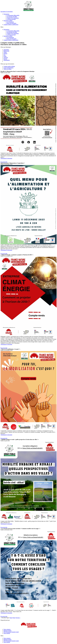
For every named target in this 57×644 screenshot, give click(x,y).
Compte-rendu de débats (9, 66)
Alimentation (7, 60)
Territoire (6, 57)
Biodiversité (6, 51)
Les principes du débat (12, 17)
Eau (4, 55)
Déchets (5, 54)
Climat (5, 52)
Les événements (10, 22)
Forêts (5, 56)
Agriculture (6, 50)
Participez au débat (8, 21)
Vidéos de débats (7, 69)
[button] (7, 12)
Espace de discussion (11, 23)
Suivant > (18, 618)
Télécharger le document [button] (6, 158)
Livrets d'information (8, 68)
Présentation (6, 14)
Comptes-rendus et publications (11, 25)
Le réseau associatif (11, 19)
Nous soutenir (7, 633)
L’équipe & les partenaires (13, 18)
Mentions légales (7, 631)
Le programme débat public (13, 15)
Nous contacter (7, 629)
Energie (5, 59)
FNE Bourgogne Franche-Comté (11, 632)
